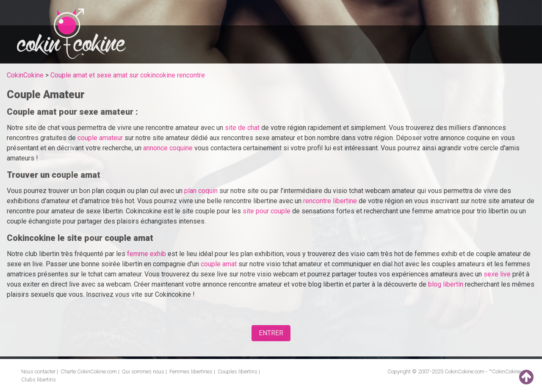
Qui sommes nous (143, 371)
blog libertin (446, 284)
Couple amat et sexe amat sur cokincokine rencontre (128, 75)
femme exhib (147, 254)
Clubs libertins (39, 380)
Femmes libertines (191, 371)
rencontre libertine (330, 201)
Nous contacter (38, 371)
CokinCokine (25, 75)
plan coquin (201, 191)
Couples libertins (238, 371)
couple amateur (100, 138)
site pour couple (267, 211)
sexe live (497, 274)
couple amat (219, 264)
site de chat (242, 128)
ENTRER (271, 333)
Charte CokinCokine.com (89, 371)
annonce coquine (168, 148)
